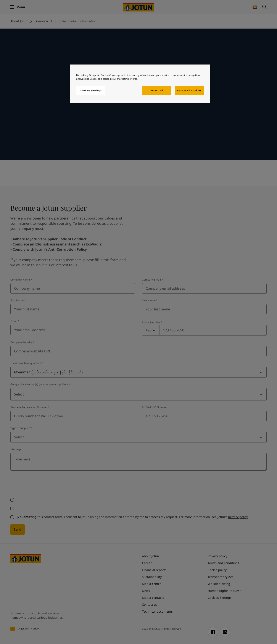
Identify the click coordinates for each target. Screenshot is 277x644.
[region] (140, 84)
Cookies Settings (91, 90)
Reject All (157, 90)
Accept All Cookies (189, 90)
